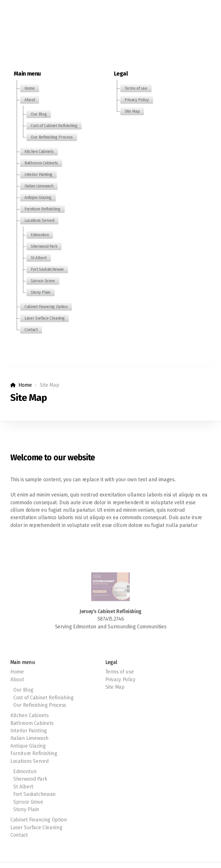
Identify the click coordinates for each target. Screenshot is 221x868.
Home (25, 385)
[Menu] (26, 13)
